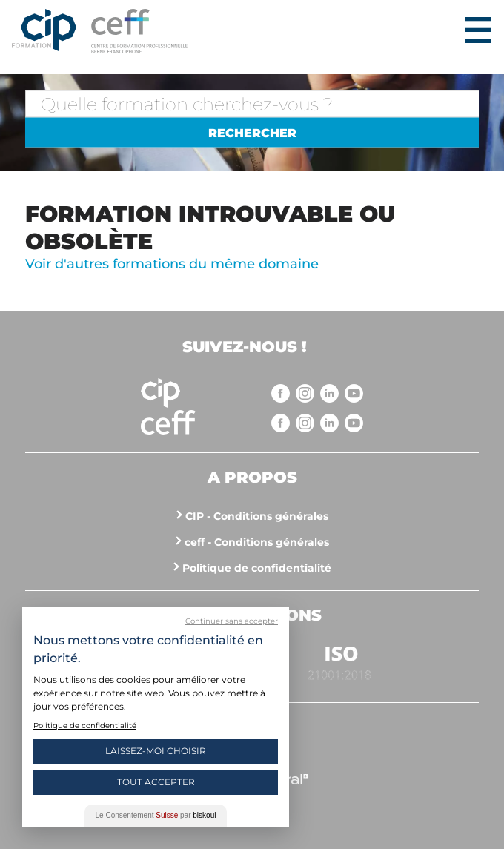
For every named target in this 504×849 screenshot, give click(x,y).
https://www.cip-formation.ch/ (275, 31)
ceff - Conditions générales (257, 542)
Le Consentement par (156, 815)
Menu (478, 30)
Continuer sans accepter (232, 621)
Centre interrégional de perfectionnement (44, 31)
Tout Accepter (156, 782)
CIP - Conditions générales (257, 516)
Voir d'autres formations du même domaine (172, 264)
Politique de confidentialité (257, 568)
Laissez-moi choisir (156, 751)
